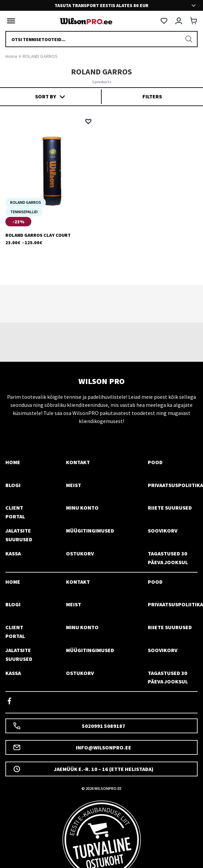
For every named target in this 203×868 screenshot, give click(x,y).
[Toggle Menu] (9, 21)
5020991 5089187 (69, 726)
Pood (155, 462)
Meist (74, 485)
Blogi (13, 485)
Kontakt (78, 462)
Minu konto (82, 508)
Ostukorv (80, 553)
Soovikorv (163, 531)
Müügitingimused (90, 531)
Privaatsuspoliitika (175, 485)
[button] (88, 122)
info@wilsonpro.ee (72, 747)
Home (11, 56)
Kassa (13, 553)
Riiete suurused (170, 508)
